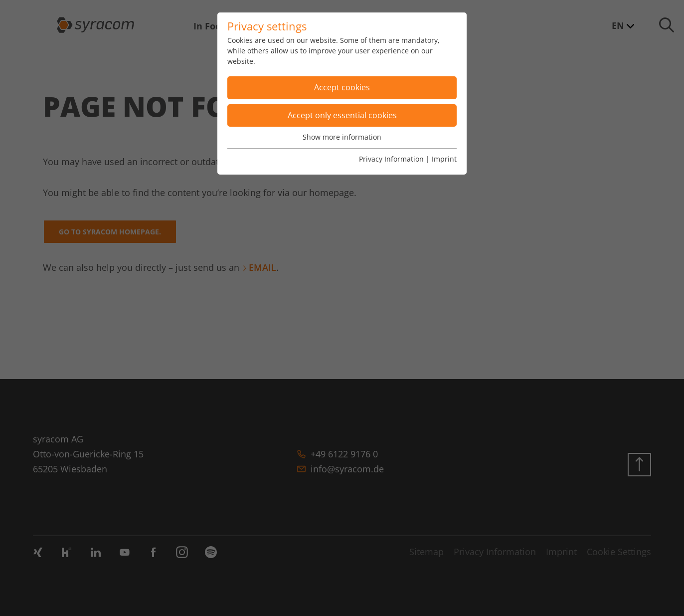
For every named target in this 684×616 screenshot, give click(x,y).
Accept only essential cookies (342, 115)
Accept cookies (342, 87)
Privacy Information (391, 159)
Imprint (444, 159)
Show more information (342, 137)
